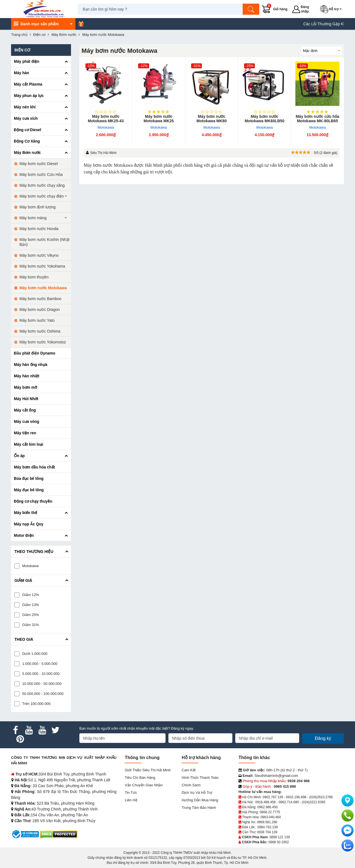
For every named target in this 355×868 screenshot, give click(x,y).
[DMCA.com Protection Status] (59, 834)
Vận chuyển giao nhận (144, 785)
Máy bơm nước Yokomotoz (43, 342)
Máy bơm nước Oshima (40, 331)
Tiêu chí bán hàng (140, 778)
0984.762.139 (267, 827)
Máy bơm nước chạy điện (42, 196)
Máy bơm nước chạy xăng (42, 185)
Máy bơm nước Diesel (39, 164)
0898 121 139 (280, 837)
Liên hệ (131, 800)
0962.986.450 (267, 807)
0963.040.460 (271, 817)
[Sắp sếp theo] (322, 51)
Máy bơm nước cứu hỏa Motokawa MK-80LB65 (317, 119)
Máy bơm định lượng (38, 207)
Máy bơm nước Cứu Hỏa (41, 174)
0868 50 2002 (279, 842)
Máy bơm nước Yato (37, 320)
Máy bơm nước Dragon (40, 310)
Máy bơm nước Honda (39, 229)
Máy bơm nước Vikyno (39, 255)
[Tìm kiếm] (251, 9)
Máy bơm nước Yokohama (42, 266)
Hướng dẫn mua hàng (200, 800)
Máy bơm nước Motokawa (43, 288)
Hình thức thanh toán (200, 778)
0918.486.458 (265, 802)
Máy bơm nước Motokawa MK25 (159, 119)
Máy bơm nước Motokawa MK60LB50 (264, 119)
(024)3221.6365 (314, 802)
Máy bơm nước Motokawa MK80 (212, 119)
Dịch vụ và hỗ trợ (197, 793)
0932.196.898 (296, 797)
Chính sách (191, 785)
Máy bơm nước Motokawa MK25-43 (106, 119)
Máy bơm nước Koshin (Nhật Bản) (45, 242)
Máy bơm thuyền (34, 277)
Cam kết (189, 770)
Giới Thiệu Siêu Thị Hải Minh (148, 770)
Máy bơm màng (33, 218)
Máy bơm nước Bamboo (40, 299)
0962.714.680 (289, 802)
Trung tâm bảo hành (199, 808)
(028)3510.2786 (321, 797)
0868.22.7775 (270, 812)
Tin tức (131, 793)
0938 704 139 (267, 832)
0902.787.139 (273, 797)
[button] (332, 9)
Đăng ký (323, 738)
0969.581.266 (267, 822)
